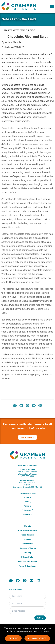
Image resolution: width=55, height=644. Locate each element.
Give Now (28, 437)
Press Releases (28, 535)
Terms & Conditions (27, 566)
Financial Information (27, 562)
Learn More (43, 631)
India (28, 498)
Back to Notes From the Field (18, 30)
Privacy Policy (27, 557)
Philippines (27, 510)
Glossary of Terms (28, 548)
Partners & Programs (28, 531)
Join (40, 618)
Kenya (28, 506)
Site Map (27, 553)
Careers (27, 539)
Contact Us (28, 544)
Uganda (28, 514)
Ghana (28, 502)
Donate (28, 526)
